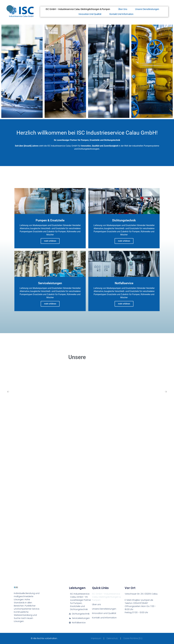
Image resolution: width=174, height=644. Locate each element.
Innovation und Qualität (90, 14)
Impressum (96, 638)
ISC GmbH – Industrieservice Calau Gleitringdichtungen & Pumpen (78, 9)
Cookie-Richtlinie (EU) (133, 638)
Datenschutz (112, 638)
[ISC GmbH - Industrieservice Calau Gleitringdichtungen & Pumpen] (87, 553)
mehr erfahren (50, 241)
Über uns (123, 9)
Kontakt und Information (121, 14)
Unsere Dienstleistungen (147, 9)
